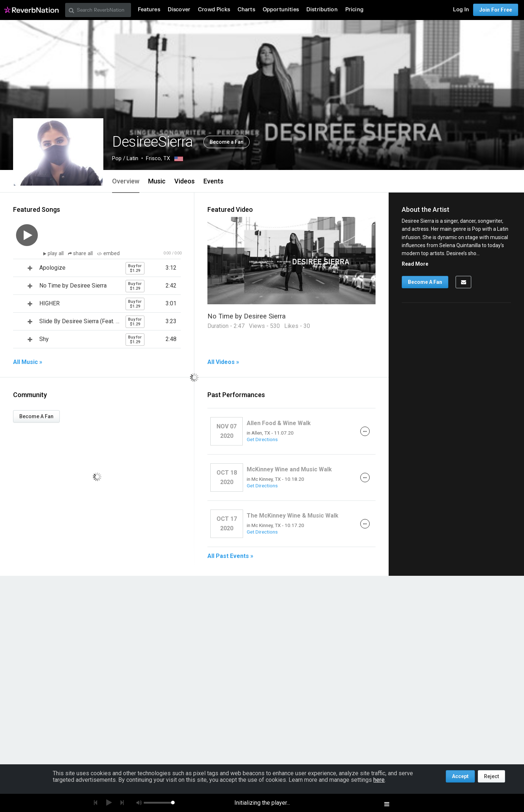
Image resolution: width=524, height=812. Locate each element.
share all (81, 253)
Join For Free (496, 10)
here (379, 780)
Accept (460, 776)
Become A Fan (36, 416)
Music (157, 181)
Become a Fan (227, 142)
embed (108, 253)
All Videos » (223, 362)
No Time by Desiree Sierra (247, 316)
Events (213, 181)
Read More (415, 264)
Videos (184, 181)
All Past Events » (230, 556)
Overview (126, 181)
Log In (461, 10)
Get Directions (262, 439)
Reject (491, 776)
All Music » (28, 362)
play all (56, 253)
